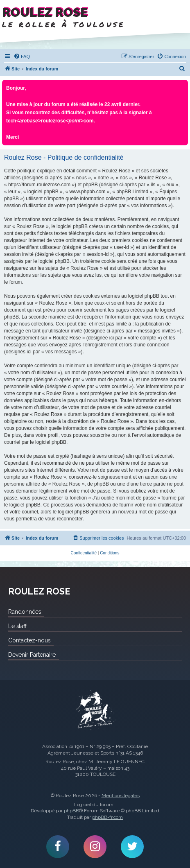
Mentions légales (121, 796)
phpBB (71, 811)
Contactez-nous (29, 640)
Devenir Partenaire (32, 655)
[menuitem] (22, 57)
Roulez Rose (95, 711)
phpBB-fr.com (107, 817)
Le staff (17, 626)
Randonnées (25, 612)
